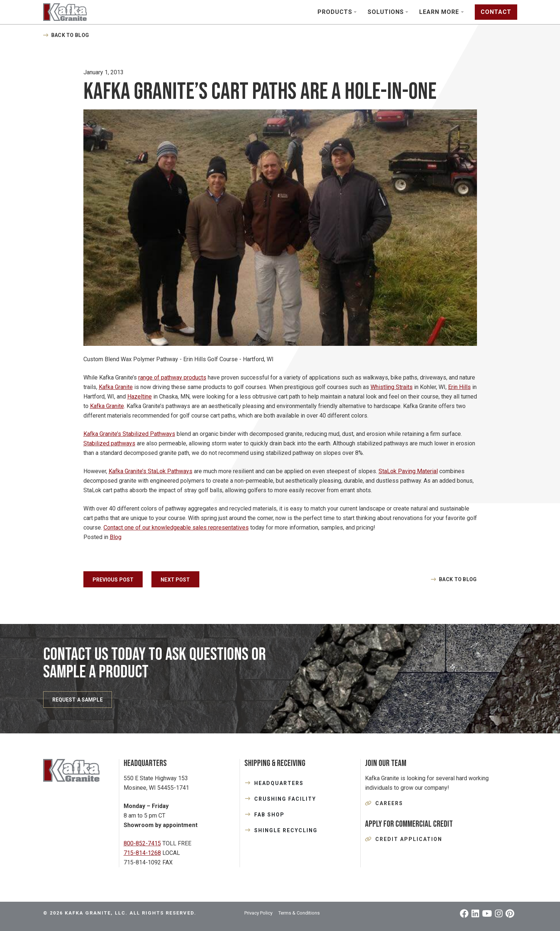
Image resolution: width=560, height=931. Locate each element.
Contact (496, 12)
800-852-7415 (142, 843)
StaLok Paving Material (408, 471)
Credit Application (409, 839)
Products (335, 12)
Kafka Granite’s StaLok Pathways (151, 471)
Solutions (386, 12)
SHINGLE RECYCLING (286, 830)
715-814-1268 (142, 853)
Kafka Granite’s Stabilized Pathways (129, 434)
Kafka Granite (116, 387)
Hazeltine (140, 397)
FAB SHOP (269, 815)
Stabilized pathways (109, 443)
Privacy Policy (258, 913)
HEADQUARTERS (279, 783)
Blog (116, 537)
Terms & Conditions (299, 913)
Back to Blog (70, 35)
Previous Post (113, 580)
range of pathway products (172, 377)
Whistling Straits (392, 387)
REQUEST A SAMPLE (78, 700)
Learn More (439, 12)
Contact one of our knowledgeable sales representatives (176, 528)
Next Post (175, 580)
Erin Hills (459, 387)
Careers (389, 803)
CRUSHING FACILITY (285, 799)
